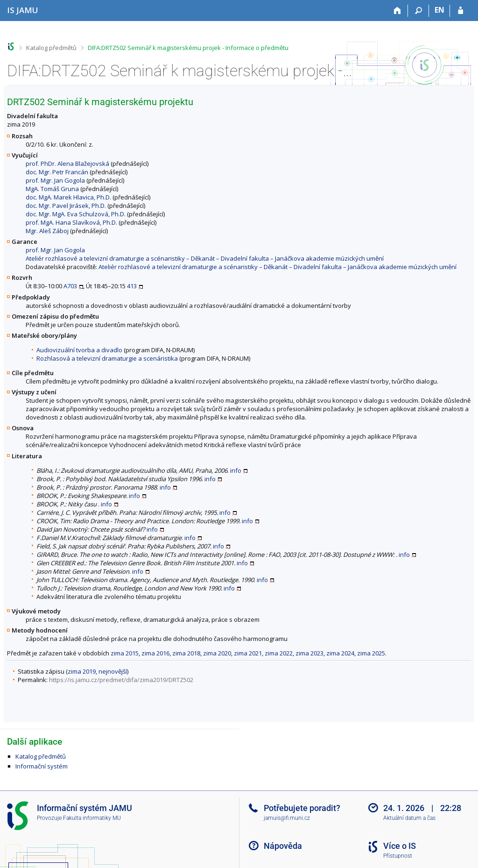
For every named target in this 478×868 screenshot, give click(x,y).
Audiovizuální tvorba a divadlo (79, 350)
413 (132, 286)
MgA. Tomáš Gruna (52, 189)
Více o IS (400, 846)
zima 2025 (371, 653)
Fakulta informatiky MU (92, 818)
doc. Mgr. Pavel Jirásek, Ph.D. (66, 206)
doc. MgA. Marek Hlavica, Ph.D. (68, 197)
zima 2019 (82, 671)
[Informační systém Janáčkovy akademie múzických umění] (23, 10)
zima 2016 (155, 653)
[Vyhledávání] (418, 11)
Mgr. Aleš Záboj (47, 231)
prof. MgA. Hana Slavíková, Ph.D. (71, 222)
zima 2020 (217, 653)
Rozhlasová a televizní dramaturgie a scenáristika (107, 358)
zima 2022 (279, 653)
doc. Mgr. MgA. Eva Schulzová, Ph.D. (76, 214)
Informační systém (42, 766)
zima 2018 (186, 653)
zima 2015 (125, 653)
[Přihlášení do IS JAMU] (460, 11)
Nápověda (283, 846)
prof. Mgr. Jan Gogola (55, 180)
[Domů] (397, 11)
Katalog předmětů (51, 48)
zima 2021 (248, 653)
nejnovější (113, 671)
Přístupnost (398, 856)
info (236, 470)
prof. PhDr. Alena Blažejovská (67, 164)
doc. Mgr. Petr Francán (57, 172)
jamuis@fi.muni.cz (287, 818)
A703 (70, 286)
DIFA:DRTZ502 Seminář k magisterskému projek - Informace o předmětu (188, 48)
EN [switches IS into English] (439, 10)
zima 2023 (309, 653)
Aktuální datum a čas (409, 818)
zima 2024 (340, 653)
